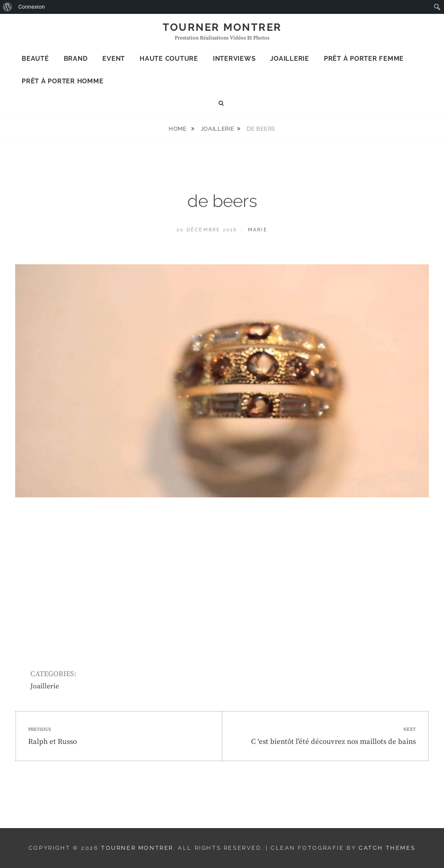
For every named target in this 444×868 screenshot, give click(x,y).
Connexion (31, 7)
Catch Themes (387, 848)
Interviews (234, 59)
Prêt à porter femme (364, 59)
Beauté (35, 59)
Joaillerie (290, 59)
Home (178, 129)
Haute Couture (169, 59)
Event (114, 59)
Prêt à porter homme (62, 81)
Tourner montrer (222, 27)
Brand (76, 59)
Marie (258, 230)
